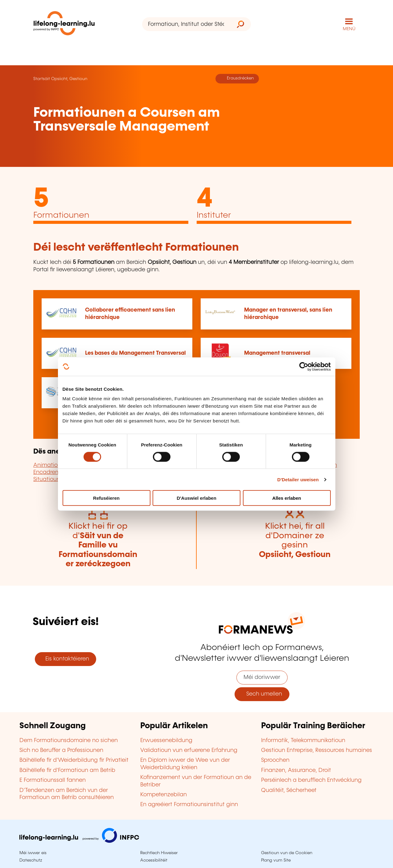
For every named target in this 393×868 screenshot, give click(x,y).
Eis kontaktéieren (66, 659)
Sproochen (275, 760)
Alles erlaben (287, 498)
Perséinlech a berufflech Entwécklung (311, 780)
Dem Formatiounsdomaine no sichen (69, 741)
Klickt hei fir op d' (98, 545)
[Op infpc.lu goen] (79, 841)
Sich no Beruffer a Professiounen (61, 750)
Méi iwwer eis (33, 853)
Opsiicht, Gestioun (69, 79)
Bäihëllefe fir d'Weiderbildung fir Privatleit (74, 760)
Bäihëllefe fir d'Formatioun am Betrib (67, 770)
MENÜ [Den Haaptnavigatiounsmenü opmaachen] (349, 29)
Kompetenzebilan (164, 795)
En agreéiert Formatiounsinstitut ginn (189, 805)
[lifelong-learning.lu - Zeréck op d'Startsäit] (64, 24)
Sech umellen (262, 694)
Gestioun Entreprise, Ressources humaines (317, 750)
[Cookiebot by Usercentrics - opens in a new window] (304, 366)
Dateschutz (31, 860)
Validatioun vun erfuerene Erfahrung (189, 750)
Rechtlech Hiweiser (159, 853)
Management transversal (277, 353)
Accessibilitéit (154, 860)
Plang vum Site (276, 860)
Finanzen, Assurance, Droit (296, 770)
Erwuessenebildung (166, 741)
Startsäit (42, 79)
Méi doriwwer (262, 677)
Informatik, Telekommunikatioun (303, 741)
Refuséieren (106, 498)
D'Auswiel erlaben (196, 498)
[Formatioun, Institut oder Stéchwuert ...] (186, 24)
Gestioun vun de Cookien (287, 853)
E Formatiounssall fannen (53, 780)
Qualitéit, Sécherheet (289, 790)
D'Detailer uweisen (298, 479)
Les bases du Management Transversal (135, 353)
